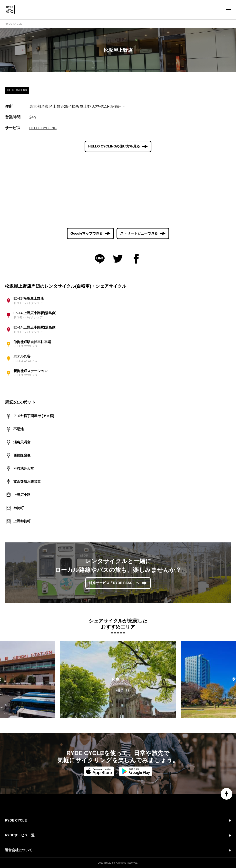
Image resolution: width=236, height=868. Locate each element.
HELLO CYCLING (43, 128)
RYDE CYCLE (13, 24)
